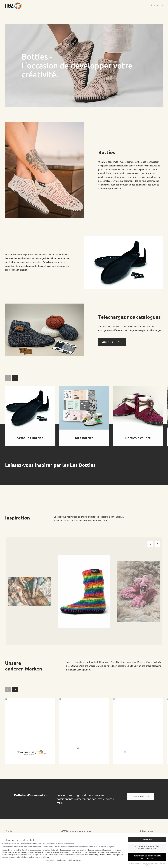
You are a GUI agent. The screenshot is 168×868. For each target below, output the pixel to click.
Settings (46, 857)
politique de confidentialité (103, 855)
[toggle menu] (34, 6)
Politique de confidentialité (150, 863)
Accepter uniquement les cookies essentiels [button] (147, 848)
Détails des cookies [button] (135, 863)
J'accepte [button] (147, 839)
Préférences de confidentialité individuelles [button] (147, 857)
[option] (29, 591)
